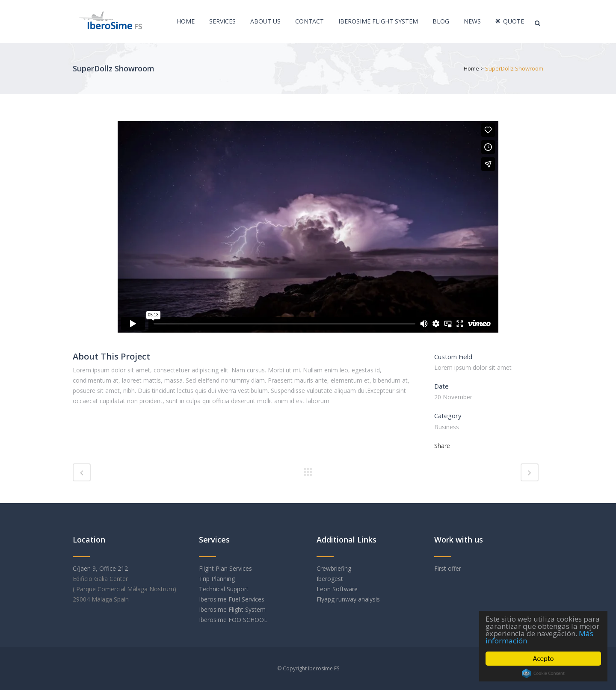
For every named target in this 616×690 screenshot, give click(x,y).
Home (471, 68)
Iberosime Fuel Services (232, 599)
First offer (448, 568)
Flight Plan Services (225, 568)
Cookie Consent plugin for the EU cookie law (543, 673)
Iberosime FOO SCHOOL (234, 620)
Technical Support (224, 589)
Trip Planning (218, 579)
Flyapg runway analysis (348, 599)
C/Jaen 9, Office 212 (100, 568)
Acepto (543, 659)
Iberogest (330, 579)
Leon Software (337, 589)
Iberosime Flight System (232, 609)
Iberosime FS (324, 668)
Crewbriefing (334, 568)
